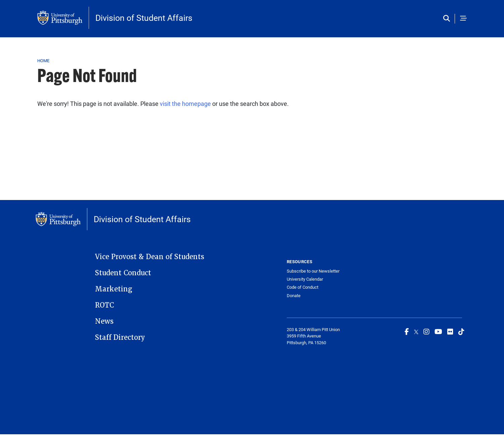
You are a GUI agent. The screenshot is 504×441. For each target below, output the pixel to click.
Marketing (114, 289)
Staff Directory (120, 337)
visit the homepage (185, 104)
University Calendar (305, 279)
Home (43, 61)
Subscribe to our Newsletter (313, 271)
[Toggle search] (448, 19)
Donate (294, 296)
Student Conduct (123, 273)
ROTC (104, 305)
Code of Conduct (303, 287)
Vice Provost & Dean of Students (150, 257)
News (104, 321)
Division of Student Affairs (144, 18)
